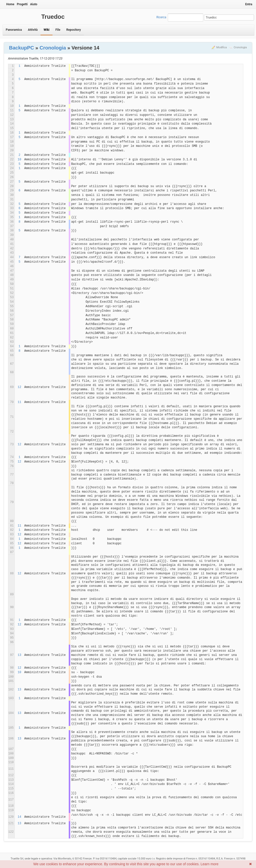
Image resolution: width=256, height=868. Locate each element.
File (58, 30)
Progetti (22, 4)
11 (19, 402)
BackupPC (21, 48)
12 (19, 387)
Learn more (209, 864)
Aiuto (34, 4)
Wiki (46, 30)
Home (10, 4)
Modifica (221, 47)
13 (19, 655)
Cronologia (240, 47)
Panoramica (14, 30)
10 (19, 160)
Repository (73, 30)
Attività (33, 30)
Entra (249, 4)
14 (19, 817)
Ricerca (161, 17)
